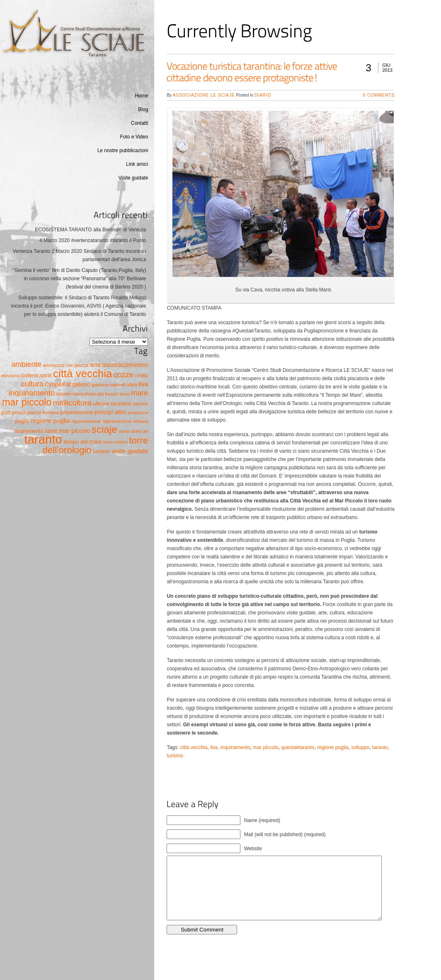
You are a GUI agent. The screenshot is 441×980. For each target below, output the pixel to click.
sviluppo (360, 747)
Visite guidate (133, 178)
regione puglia (333, 747)
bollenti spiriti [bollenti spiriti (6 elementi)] (37, 376)
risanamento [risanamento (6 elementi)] (29, 431)
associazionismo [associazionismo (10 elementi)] (125, 365)
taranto (380, 747)
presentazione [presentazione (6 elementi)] (76, 412)
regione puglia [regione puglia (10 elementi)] (50, 421)
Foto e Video (134, 137)
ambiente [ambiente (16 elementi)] (26, 364)
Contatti (139, 123)
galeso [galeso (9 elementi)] (81, 384)
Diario (263, 95)
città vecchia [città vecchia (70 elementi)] (82, 374)
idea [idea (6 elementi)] (132, 385)
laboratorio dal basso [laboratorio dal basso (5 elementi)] (96, 394)
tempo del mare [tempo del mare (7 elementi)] (82, 442)
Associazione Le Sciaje (204, 95)
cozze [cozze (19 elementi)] (124, 375)
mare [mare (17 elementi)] (139, 393)
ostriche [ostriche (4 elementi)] (140, 404)
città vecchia (194, 747)
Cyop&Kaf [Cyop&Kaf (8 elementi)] (58, 384)
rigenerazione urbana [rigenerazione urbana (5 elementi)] (125, 421)
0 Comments (379, 95)
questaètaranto (298, 747)
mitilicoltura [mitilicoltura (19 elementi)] (72, 403)
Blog (143, 109)
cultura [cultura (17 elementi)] (32, 384)
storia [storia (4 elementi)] (124, 431)
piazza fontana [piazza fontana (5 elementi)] (43, 412)
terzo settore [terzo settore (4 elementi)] (115, 442)
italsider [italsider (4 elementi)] (64, 394)
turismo (175, 756)
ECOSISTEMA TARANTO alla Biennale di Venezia (90, 230)
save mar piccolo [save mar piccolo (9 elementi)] (68, 431)
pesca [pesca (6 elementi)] (19, 412)
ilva (214, 747)
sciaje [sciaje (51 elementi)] (104, 429)
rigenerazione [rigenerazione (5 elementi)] (86, 421)
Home (141, 96)
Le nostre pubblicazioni (123, 150)
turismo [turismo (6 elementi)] (101, 451)
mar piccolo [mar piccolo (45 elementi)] (27, 402)
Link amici (137, 164)
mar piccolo (266, 747)
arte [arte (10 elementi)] (95, 365)
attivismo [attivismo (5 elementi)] (10, 375)
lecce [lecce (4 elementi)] (125, 394)
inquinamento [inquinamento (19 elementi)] (32, 393)
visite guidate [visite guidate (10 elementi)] (130, 451)
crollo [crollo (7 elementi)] (142, 375)
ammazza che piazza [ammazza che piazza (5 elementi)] (65, 365)
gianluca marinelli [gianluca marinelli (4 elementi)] (109, 385)
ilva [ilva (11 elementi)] (143, 384)
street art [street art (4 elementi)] (139, 431)
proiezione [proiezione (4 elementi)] (138, 412)
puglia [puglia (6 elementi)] (22, 421)
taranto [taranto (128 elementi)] (43, 439)
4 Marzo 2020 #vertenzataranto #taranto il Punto (93, 240)
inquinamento (235, 747)
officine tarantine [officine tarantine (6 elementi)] (112, 404)
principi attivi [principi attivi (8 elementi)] (110, 412)
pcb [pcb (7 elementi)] (6, 412)
